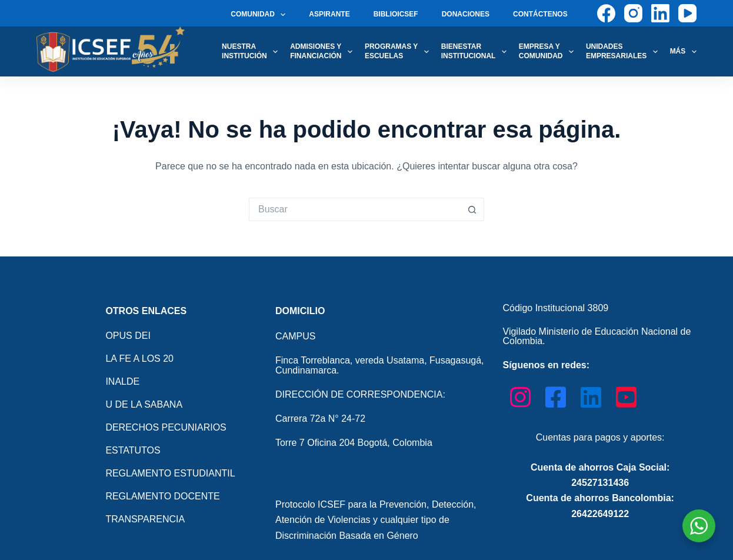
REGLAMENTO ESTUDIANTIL (170, 473)
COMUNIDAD (260, 15)
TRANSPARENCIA (145, 519)
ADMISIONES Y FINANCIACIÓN (324, 51)
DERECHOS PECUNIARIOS (166, 427)
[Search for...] (355, 209)
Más (683, 52)
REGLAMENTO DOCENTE (162, 496)
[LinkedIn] (660, 13)
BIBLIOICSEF (396, 14)
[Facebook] (606, 13)
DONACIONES (466, 14)
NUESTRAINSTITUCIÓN (252, 51)
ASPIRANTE (329, 14)
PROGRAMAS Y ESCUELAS (399, 51)
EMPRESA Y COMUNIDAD (549, 51)
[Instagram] (633, 13)
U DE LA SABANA (144, 404)
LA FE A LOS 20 (139, 359)
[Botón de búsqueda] (472, 209)
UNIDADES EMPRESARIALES (624, 51)
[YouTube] (687, 13)
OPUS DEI (128, 336)
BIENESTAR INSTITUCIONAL (476, 51)
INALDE (122, 381)
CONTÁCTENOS (540, 14)
